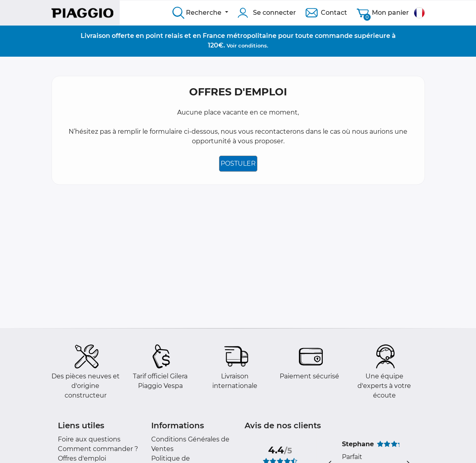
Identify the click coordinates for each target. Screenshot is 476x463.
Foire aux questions (89, 439)
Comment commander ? (98, 449)
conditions (253, 46)
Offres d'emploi (82, 458)
